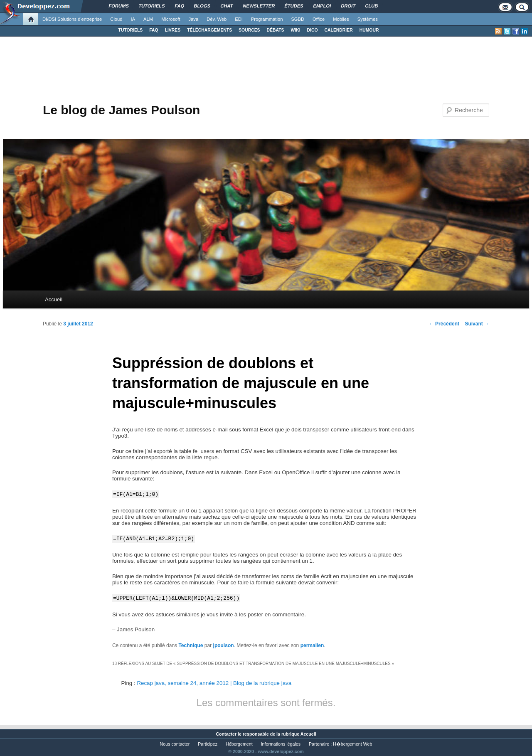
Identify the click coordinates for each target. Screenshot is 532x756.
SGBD (298, 19)
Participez (208, 744)
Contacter (226, 734)
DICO (313, 30)
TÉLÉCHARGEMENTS (209, 30)
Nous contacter (175, 744)
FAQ (154, 30)
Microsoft (171, 19)
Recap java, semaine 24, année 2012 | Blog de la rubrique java (214, 683)
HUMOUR (369, 30)
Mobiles (341, 19)
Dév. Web (217, 19)
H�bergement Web (352, 744)
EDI (239, 19)
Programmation (267, 19)
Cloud (116, 19)
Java (194, 19)
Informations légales (281, 744)
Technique (191, 645)
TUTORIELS (131, 30)
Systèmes (368, 19)
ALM (148, 19)
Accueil (54, 299)
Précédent (444, 324)
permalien (312, 645)
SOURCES (249, 30)
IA (133, 19)
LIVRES (173, 30)
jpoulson (224, 645)
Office (319, 19)
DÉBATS (276, 30)
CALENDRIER (339, 30)
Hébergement (239, 744)
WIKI (295, 30)
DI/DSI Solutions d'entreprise (72, 19)
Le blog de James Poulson (121, 110)
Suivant (477, 324)
